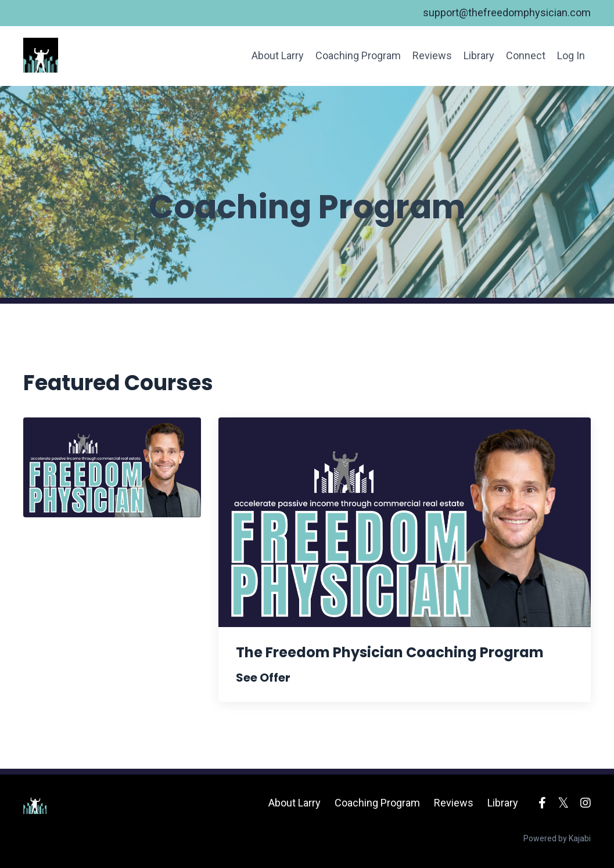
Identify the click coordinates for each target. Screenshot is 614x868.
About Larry (278, 55)
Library (479, 55)
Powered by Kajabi (557, 838)
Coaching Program (358, 55)
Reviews (432, 55)
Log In (571, 55)
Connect (526, 55)
